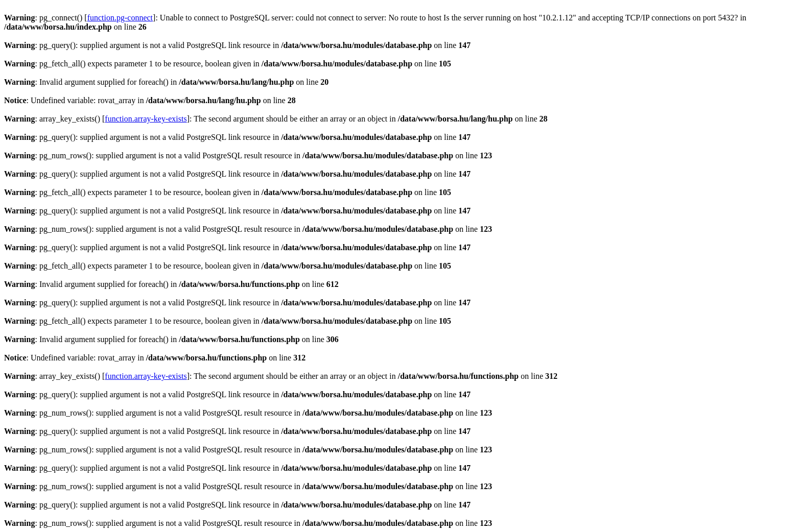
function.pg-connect (120, 18)
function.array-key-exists (146, 119)
